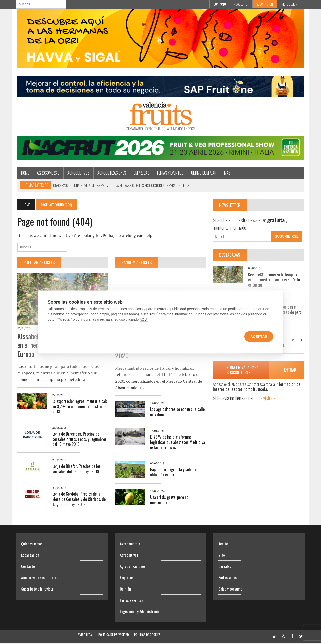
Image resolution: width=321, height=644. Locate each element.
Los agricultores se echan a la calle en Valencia (177, 413)
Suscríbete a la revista (37, 590)
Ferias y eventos (169, 174)
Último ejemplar (203, 174)
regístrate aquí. (272, 399)
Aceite (223, 545)
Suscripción (265, 4)
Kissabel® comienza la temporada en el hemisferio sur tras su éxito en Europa (275, 281)
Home (24, 174)
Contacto (220, 4)
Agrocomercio (47, 174)
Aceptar (259, 337)
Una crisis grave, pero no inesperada (178, 498)
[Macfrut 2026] (160, 157)
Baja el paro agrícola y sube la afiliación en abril (173, 473)
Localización (30, 556)
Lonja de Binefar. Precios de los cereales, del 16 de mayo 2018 (75, 470)
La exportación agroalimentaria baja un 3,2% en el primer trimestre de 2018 (79, 408)
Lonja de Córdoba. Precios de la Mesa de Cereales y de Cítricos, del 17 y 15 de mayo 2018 (78, 501)
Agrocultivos (77, 174)
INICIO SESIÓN (289, 4)
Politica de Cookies (147, 636)
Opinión (125, 590)
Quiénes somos (32, 545)
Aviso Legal (86, 636)
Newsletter (241, 4)
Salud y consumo (230, 590)
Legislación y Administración (141, 613)
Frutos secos (228, 579)
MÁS (226, 174)
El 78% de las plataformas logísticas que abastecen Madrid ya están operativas (177, 443)
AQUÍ (154, 314)
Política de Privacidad (114, 636)
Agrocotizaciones (110, 174)
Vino (222, 556)
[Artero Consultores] (160, 95)
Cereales (225, 567)
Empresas (140, 174)
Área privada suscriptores (40, 579)
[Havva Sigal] (160, 65)
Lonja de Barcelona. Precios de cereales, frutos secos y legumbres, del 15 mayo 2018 (79, 440)
